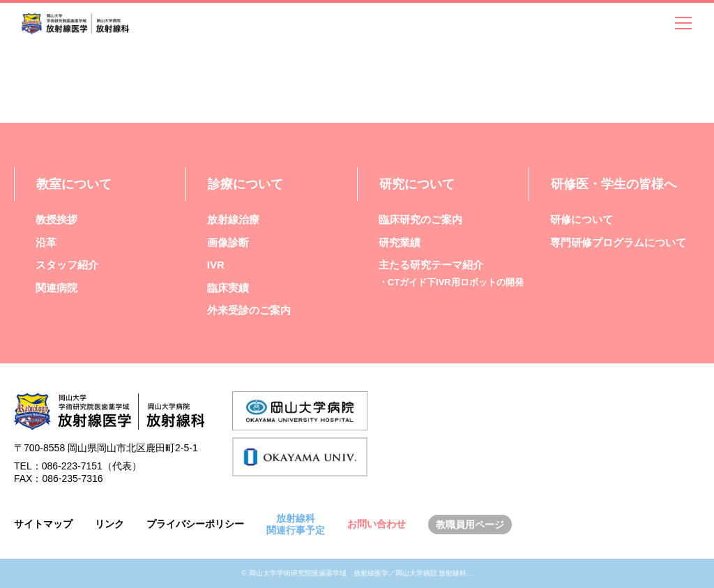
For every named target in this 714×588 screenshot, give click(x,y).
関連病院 (56, 288)
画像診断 (228, 242)
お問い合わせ (377, 524)
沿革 (46, 242)
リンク (109, 524)
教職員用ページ (470, 525)
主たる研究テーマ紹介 (431, 265)
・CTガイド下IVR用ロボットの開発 (451, 282)
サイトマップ (43, 524)
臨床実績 (228, 288)
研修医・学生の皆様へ (614, 184)
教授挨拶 (56, 219)
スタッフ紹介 (67, 265)
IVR (216, 265)
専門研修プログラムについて (618, 242)
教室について (74, 184)
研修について (582, 219)
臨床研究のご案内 (420, 219)
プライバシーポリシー (195, 524)
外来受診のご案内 (249, 310)
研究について (417, 184)
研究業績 (400, 242)
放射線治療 (233, 219)
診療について (245, 184)
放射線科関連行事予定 (296, 524)
